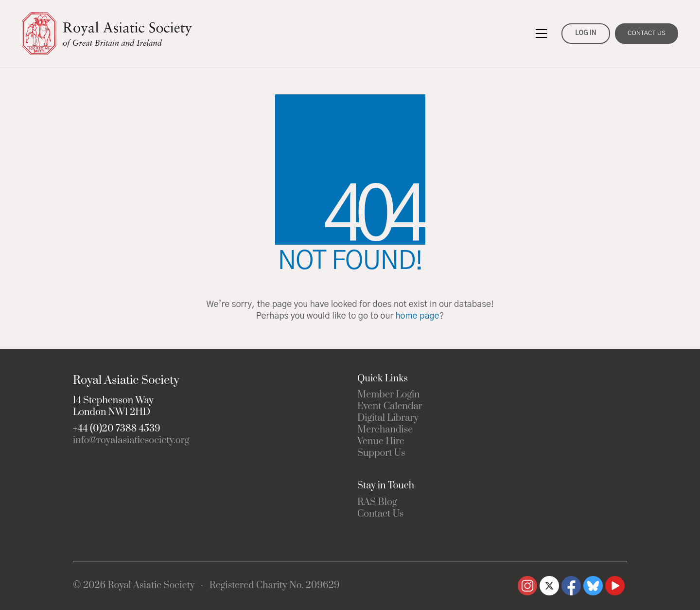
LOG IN (586, 33)
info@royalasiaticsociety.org (131, 441)
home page (417, 316)
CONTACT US (647, 33)
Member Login (389, 395)
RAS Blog (377, 502)
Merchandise (385, 430)
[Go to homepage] (107, 34)
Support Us (381, 453)
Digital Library (388, 418)
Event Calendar (390, 407)
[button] (541, 34)
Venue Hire (381, 442)
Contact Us (380, 514)
